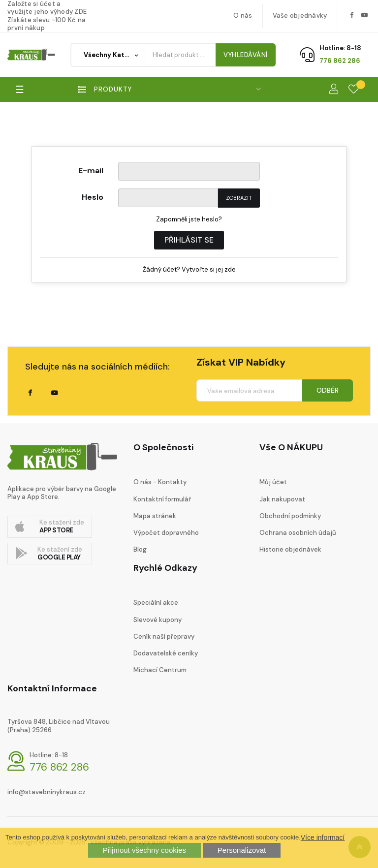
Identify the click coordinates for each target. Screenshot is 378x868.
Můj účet (273, 482)
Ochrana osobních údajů (298, 533)
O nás (243, 15)
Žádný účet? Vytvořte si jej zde (189, 269)
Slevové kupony (157, 620)
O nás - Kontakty (160, 482)
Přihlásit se (189, 240)
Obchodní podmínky (290, 516)
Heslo (93, 197)
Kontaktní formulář (162, 499)
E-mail (91, 170)
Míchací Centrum (160, 670)
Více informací (323, 837)
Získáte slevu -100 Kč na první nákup (47, 24)
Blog (140, 549)
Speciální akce (156, 603)
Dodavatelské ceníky (166, 653)
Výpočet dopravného (166, 533)
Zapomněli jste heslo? (189, 219)
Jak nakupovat (282, 499)
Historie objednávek (290, 549)
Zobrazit (239, 198)
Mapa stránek (155, 516)
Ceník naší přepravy (164, 636)
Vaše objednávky (300, 15)
